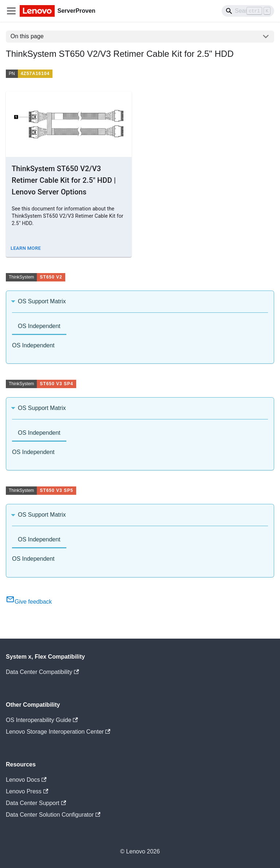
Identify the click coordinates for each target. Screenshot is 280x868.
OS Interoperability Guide (42, 720)
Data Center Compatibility (42, 672)
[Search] (248, 11)
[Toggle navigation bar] (11, 11)
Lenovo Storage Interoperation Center (58, 732)
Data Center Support (36, 803)
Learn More (26, 248)
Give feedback (29, 602)
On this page (27, 36)
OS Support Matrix (42, 301)
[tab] (39, 327)
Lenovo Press (27, 791)
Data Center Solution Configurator (53, 815)
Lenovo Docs (26, 780)
